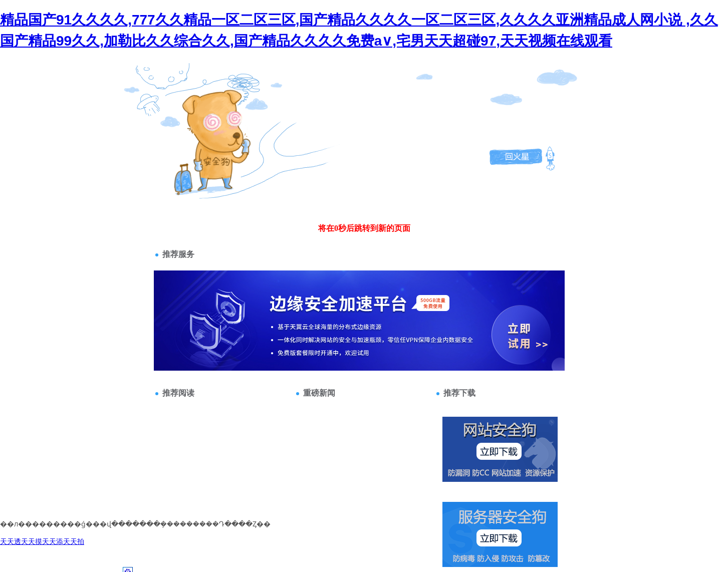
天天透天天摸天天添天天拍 (42, 541)
